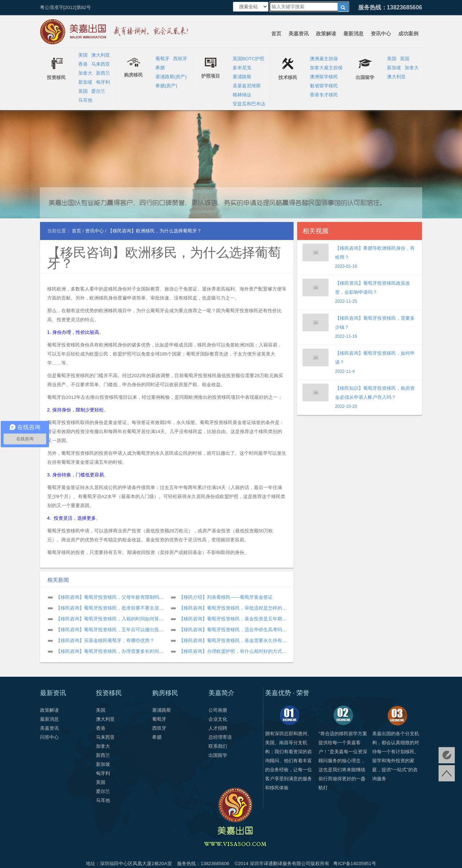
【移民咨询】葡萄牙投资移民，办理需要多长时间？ (110, 651)
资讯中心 (381, 34)
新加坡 (85, 82)
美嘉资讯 (299, 34)
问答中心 (49, 737)
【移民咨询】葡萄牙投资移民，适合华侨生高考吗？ (233, 630)
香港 (83, 64)
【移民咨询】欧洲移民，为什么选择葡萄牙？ (164, 258)
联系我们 (218, 746)
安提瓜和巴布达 (249, 104)
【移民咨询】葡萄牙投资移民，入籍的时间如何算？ (110, 619)
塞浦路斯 (242, 77)
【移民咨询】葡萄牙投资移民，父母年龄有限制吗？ (110, 597)
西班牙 (180, 59)
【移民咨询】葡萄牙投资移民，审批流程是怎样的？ (233, 608)
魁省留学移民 (324, 86)
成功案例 (408, 34)
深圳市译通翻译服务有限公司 (280, 863)
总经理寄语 (220, 737)
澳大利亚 (101, 55)
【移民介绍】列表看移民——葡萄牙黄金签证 (226, 597)
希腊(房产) (166, 86)
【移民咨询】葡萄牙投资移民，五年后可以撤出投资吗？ (115, 630)
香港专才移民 (324, 95)
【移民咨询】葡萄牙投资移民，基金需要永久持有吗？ (235, 640)
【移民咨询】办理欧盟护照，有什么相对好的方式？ (233, 651)
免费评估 (447, 755)
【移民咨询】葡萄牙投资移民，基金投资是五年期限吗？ (237, 619)
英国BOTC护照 (248, 59)
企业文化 (218, 719)
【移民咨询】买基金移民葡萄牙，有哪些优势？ (105, 640)
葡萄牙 (162, 59)
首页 (276, 34)
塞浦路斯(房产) (171, 77)
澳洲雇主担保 (324, 59)
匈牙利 (103, 82)
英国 (83, 91)
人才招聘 (218, 728)
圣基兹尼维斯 (247, 86)
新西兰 (103, 73)
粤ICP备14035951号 (355, 863)
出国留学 (218, 755)
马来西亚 (101, 64)
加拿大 (85, 73)
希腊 (160, 68)
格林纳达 (242, 95)
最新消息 (353, 34)
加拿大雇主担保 (326, 68)
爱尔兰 (98, 91)
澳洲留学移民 (324, 77)
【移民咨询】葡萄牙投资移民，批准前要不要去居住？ (112, 608)
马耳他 (85, 100)
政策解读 (326, 34)
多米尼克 (242, 68)
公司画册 (218, 710)
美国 (83, 55)
